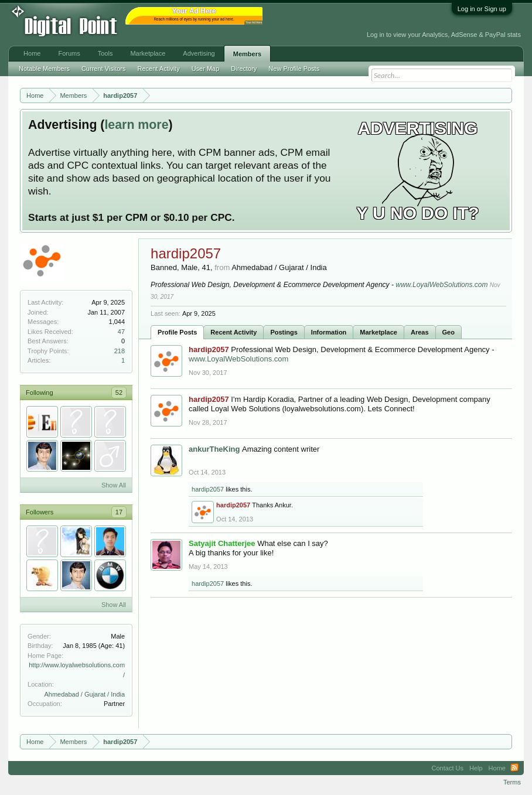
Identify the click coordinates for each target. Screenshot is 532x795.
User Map (206, 69)
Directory (244, 69)
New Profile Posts (294, 69)
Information (329, 332)
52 (119, 393)
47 (121, 332)
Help (476, 768)
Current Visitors (104, 69)
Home (32, 53)
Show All (114, 485)
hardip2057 (208, 489)
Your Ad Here (254, 23)
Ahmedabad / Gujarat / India (84, 694)
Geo (449, 332)
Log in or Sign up (482, 9)
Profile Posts (177, 332)
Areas (420, 332)
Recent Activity (233, 332)
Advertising (199, 53)
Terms (512, 782)
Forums (69, 53)
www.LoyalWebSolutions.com (441, 285)
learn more (136, 125)
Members (247, 54)
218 (120, 351)
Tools (105, 53)
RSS (514, 768)
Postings (284, 332)
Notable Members (44, 69)
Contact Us (448, 768)
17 (119, 512)
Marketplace (378, 332)
